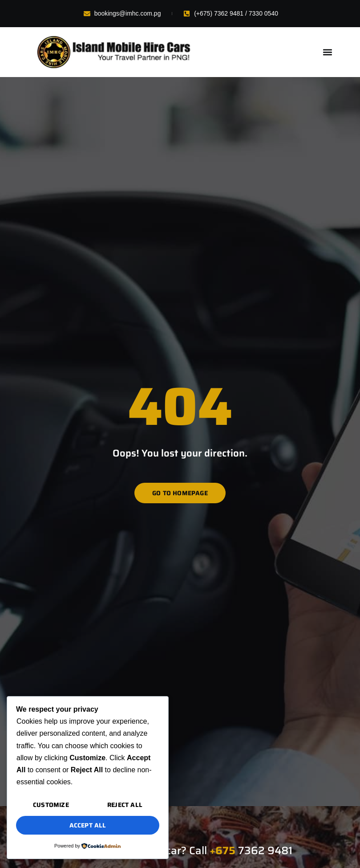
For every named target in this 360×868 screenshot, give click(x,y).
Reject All (125, 805)
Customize (51, 805)
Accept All (88, 825)
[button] (327, 52)
